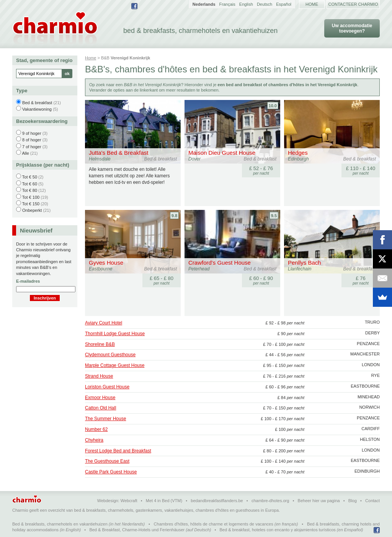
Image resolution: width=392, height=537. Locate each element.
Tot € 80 (30, 190)
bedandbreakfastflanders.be (217, 501)
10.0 (273, 106)
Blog (353, 501)
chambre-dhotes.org (270, 501)
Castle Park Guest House (111, 472)
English (246, 4)
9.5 (274, 216)
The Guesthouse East (107, 461)
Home (312, 4)
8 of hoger (32, 140)
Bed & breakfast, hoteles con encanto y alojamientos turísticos (278, 530)
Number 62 (96, 429)
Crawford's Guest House (220, 263)
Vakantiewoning (37, 109)
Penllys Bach (305, 263)
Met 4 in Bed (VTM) (164, 501)
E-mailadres (28, 281)
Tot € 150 (31, 204)
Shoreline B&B (100, 344)
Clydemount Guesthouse (110, 355)
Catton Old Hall (100, 408)
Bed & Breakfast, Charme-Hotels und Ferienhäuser (137, 530)
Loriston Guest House (107, 387)
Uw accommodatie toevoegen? (352, 28)
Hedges (298, 153)
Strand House (99, 376)
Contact (372, 501)
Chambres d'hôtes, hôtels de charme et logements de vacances (214, 524)
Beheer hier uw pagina (319, 501)
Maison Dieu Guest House (222, 153)
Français (227, 4)
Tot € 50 (30, 177)
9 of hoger (32, 133)
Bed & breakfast (37, 103)
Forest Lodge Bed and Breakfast (118, 451)
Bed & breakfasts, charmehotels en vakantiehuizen (60, 524)
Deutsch (265, 4)
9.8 (174, 216)
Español (284, 4)
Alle (25, 153)
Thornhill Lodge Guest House (115, 334)
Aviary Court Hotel (104, 323)
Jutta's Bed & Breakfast (118, 153)
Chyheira (94, 440)
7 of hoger (32, 147)
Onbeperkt (32, 210)
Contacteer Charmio (353, 4)
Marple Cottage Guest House (115, 365)
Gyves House (106, 263)
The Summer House (105, 419)
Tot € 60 (30, 184)
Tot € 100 (31, 197)
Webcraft (129, 501)
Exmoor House (100, 398)
